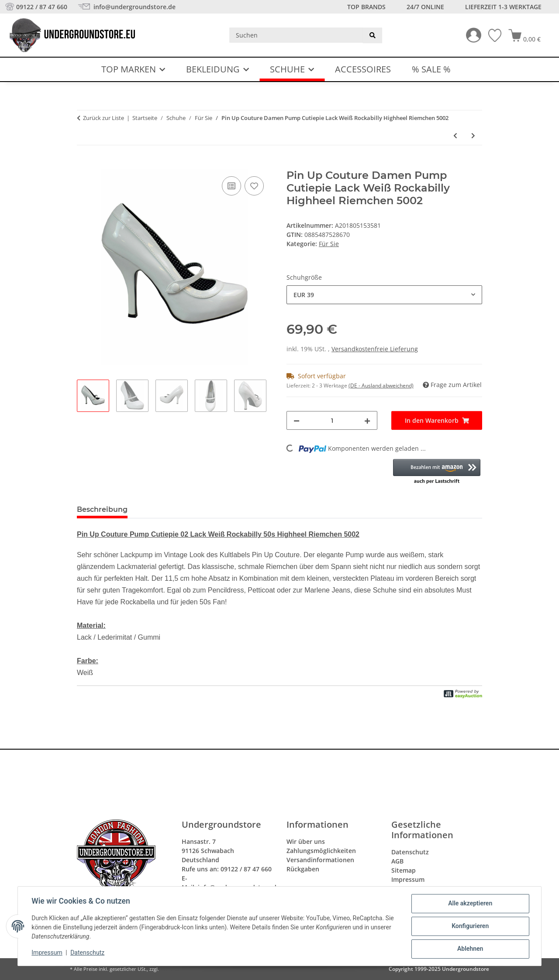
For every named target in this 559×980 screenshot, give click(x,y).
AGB (397, 861)
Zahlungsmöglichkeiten (321, 851)
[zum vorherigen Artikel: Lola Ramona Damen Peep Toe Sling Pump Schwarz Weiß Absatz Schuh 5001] (455, 135)
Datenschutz (88, 953)
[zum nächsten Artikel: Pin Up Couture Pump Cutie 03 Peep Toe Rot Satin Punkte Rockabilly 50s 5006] (473, 135)
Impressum (47, 953)
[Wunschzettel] (491, 35)
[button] (470, 35)
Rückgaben (303, 869)
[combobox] (384, 295)
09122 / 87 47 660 (42, 7)
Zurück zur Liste (104, 118)
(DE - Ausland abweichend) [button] (381, 385)
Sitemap (404, 870)
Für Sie (329, 244)
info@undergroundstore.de (134, 7)
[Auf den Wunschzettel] (254, 186)
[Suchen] (296, 35)
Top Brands (366, 7)
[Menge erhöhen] (367, 420)
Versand (170, 969)
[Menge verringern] (297, 420)
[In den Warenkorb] (84, 164)
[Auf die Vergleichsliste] (231, 186)
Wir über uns (306, 841)
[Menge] (332, 420)
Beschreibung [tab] (102, 509)
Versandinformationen (320, 860)
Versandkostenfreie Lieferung (375, 349)
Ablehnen (470, 949)
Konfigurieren (470, 926)
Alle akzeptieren (470, 904)
